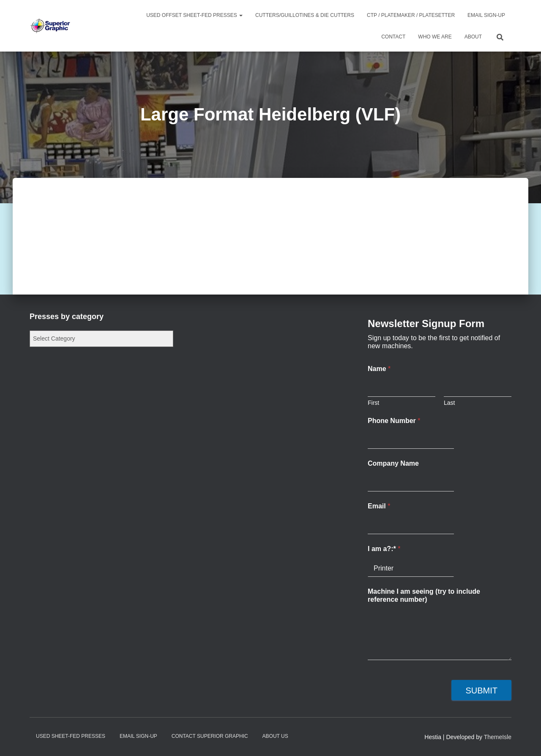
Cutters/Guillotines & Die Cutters (305, 15)
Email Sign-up (486, 15)
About (473, 37)
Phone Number (394, 421)
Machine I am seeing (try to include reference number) (424, 595)
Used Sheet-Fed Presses (71, 736)
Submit (481, 690)
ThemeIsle (498, 737)
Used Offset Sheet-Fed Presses (194, 15)
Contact (393, 37)
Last (449, 403)
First (373, 403)
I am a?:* (384, 549)
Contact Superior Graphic (210, 736)
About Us (275, 736)
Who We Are (435, 37)
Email (379, 506)
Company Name (393, 463)
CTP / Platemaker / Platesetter (411, 15)
